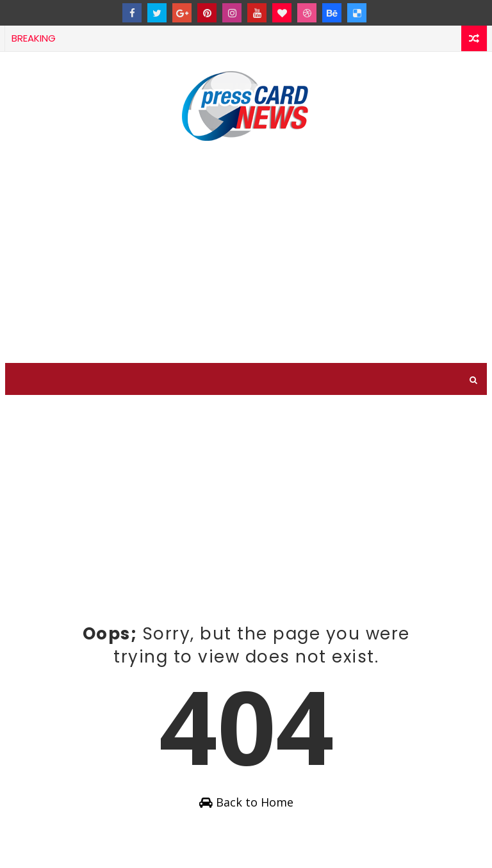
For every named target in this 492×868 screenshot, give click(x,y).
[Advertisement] (246, 254)
